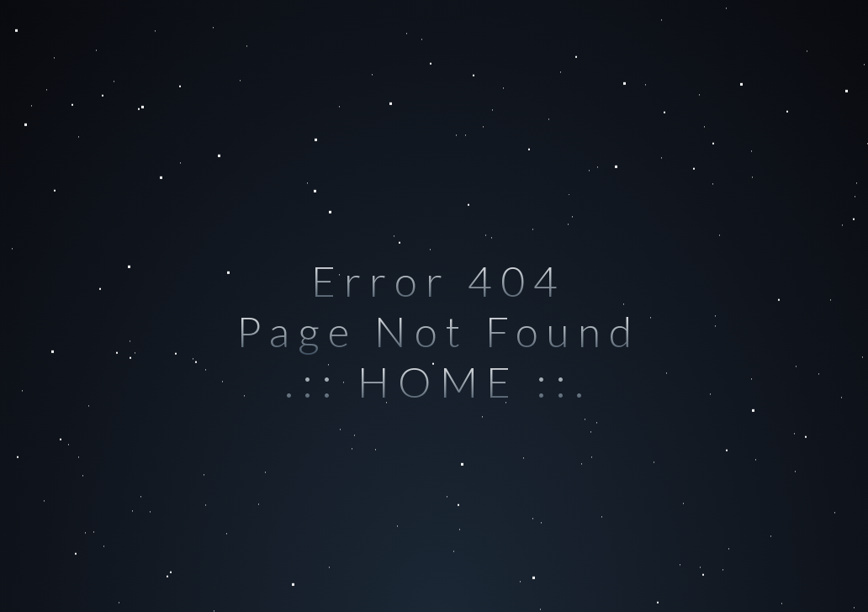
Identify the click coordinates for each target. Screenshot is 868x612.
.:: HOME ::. (438, 382)
